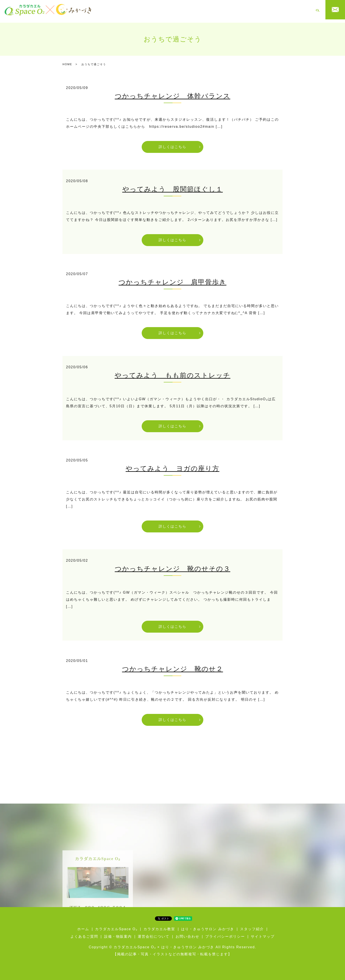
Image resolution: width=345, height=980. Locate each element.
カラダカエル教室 (165, 9)
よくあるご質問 (253, 9)
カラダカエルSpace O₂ (135, 9)
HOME (67, 61)
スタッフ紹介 (231, 9)
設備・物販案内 (276, 9)
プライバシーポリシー (225, 933)
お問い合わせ (187, 933)
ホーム (114, 9)
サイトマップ (263, 933)
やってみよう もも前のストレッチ (172, 372)
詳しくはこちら (172, 144)
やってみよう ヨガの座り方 (172, 465)
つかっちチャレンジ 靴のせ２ (173, 666)
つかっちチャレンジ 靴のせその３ (173, 565)
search (317, 10)
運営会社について (301, 9)
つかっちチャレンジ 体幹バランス (173, 93)
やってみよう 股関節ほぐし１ (173, 186)
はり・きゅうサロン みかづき (200, 9)
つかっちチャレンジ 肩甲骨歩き (172, 279)
